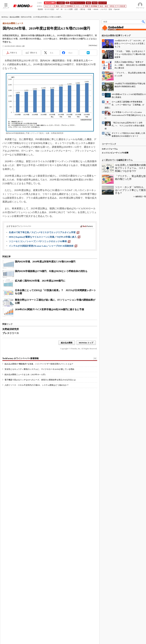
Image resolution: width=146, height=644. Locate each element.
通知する (34, 91)
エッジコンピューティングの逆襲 (115, 496)
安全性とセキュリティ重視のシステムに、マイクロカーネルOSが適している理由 (39, 418)
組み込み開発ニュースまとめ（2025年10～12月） (26, 424)
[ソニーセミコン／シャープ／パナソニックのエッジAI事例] (40, 279)
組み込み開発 (15, 55)
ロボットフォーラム (110, 492)
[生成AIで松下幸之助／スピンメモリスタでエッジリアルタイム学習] (44, 270)
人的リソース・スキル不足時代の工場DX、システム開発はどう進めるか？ (37, 434)
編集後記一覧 (141, 540)
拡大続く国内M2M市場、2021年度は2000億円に (40, 319)
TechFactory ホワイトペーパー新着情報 (20, 408)
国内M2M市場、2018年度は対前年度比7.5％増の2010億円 (45, 300)
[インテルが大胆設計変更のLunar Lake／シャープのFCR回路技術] (43, 284)
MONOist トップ (86, 381)
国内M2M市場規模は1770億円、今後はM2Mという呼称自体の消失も (51, 309)
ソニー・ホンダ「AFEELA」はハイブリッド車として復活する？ (130, 534)
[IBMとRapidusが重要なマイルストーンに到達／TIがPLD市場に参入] (45, 275)
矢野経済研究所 (11, 367)
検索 (143, 60)
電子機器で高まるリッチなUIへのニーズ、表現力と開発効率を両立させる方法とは (40, 429)
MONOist (5, 55)
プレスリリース (11, 371)
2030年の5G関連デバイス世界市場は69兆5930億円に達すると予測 (49, 347)
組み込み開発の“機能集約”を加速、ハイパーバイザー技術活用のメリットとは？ (39, 413)
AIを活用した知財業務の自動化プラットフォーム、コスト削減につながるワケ (130, 511)
